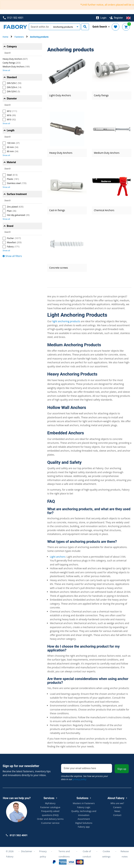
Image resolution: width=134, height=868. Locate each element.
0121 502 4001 (13, 18)
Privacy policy (43, 854)
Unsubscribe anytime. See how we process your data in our (85, 778)
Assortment (84, 819)
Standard (12, 77)
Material (11, 162)
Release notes (125, 854)
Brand (10, 226)
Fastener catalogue (50, 807)
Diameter (12, 99)
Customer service (50, 823)
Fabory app (84, 827)
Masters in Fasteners (84, 803)
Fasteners (19, 37)
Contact (117, 815)
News (117, 811)
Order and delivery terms (50, 819)
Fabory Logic (84, 807)
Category (12, 46)
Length (11, 130)
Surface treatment (17, 194)
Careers (117, 807)
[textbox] (40, 27)
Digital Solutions (84, 823)
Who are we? (117, 803)
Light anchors (58, 557)
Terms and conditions (64, 854)
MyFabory (50, 803)
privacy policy (80, 779)
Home (5, 37)
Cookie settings (106, 854)
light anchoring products (66, 321)
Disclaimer (27, 851)
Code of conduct (87, 854)
